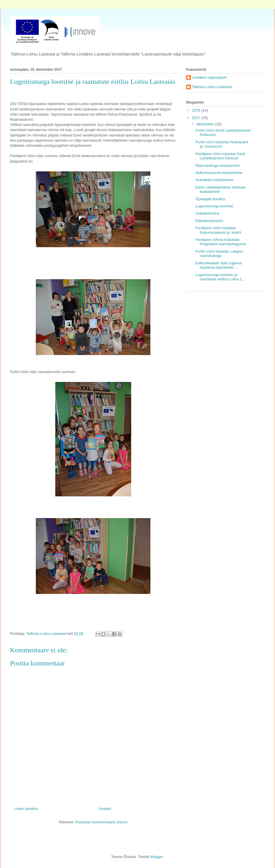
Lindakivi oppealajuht (209, 77)
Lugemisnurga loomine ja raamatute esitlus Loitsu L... (220, 277)
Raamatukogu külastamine (217, 166)
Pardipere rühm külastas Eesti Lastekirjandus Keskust (220, 156)
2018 (197, 110)
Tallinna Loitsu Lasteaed (212, 87)
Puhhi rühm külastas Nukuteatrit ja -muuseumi (222, 144)
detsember (206, 124)
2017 (197, 118)
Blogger (157, 857)
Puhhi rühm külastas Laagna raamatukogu (219, 254)
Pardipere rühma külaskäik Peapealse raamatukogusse (221, 242)
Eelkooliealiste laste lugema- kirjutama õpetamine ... (219, 265)
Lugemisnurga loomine (214, 206)
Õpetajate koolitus (210, 199)
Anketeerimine (207, 213)
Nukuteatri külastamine (214, 180)
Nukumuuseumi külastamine (219, 173)
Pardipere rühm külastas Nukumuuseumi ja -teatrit (218, 230)
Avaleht (105, 809)
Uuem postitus (26, 809)
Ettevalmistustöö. (210, 221)
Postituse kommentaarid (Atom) (101, 822)
